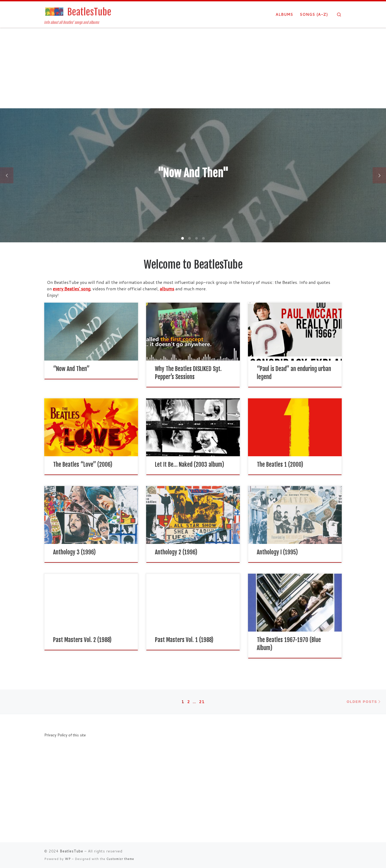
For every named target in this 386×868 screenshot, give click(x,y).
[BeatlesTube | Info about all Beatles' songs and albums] (78, 11)
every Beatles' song (72, 289)
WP (68, 859)
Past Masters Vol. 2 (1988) (82, 640)
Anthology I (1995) (277, 552)
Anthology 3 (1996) (74, 552)
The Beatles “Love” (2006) (83, 464)
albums (167, 289)
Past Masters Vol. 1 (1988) (184, 640)
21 (202, 702)
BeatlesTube (71, 851)
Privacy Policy (56, 735)
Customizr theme (120, 859)
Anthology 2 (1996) (176, 552)
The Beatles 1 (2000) (280, 464)
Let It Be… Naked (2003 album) (190, 464)
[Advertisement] (193, 68)
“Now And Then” (71, 369)
